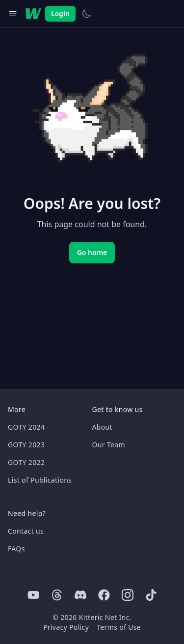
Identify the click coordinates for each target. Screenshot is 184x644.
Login (60, 13)
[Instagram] (128, 595)
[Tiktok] (151, 595)
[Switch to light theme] (86, 14)
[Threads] (57, 595)
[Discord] (80, 595)
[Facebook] (104, 595)
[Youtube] (33, 595)
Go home (92, 252)
